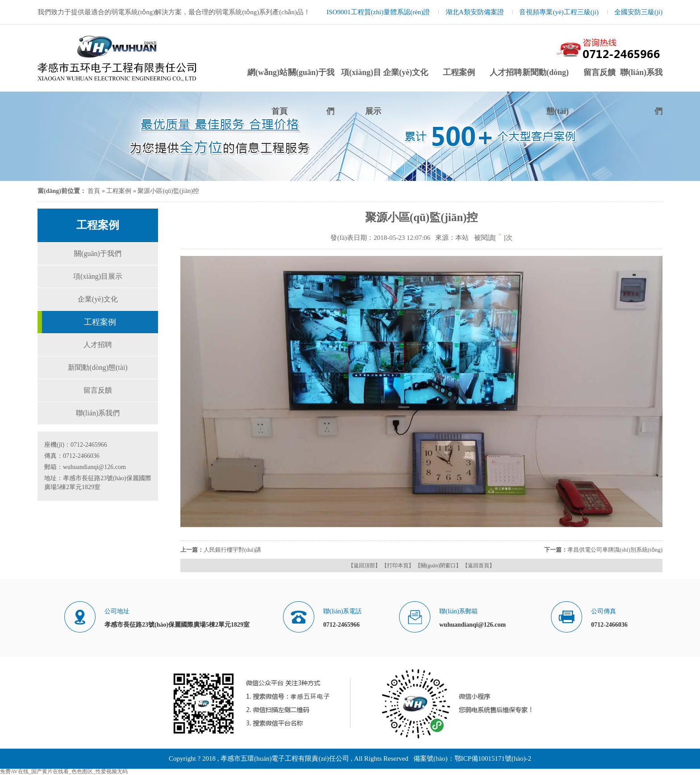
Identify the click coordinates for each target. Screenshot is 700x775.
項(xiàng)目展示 (98, 276)
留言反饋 (600, 72)
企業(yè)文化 (406, 72)
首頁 (94, 191)
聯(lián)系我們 (98, 413)
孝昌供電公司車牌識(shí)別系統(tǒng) (615, 550)
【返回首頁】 (479, 566)
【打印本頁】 (398, 566)
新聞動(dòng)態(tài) (98, 367)
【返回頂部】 (364, 566)
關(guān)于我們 (98, 253)
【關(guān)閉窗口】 (438, 566)
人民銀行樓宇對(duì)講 (232, 550)
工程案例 (459, 72)
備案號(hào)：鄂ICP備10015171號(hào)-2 (472, 758)
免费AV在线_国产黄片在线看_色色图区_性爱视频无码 (64, 771)
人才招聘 (506, 72)
